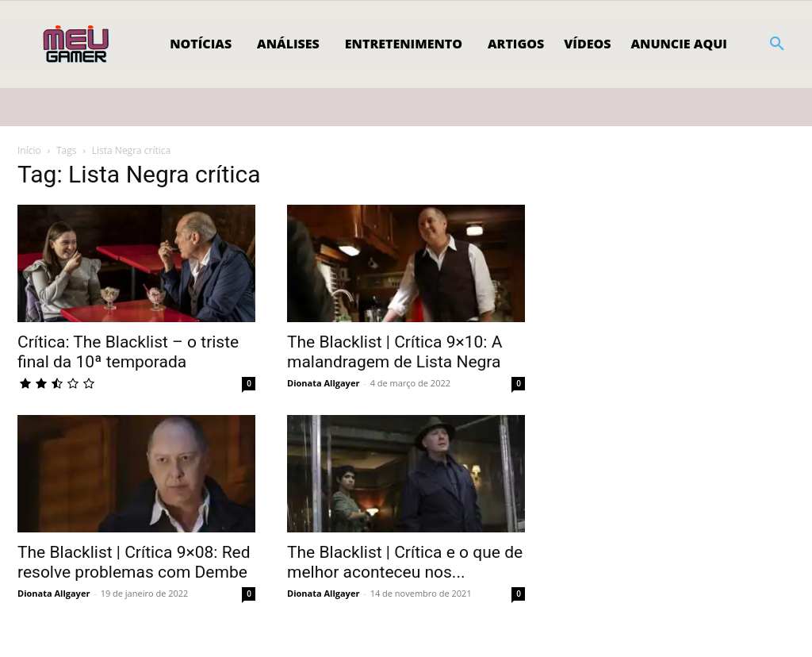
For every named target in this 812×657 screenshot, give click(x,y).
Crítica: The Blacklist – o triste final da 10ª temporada (128, 352)
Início (29, 150)
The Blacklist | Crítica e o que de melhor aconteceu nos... (405, 562)
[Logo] (77, 44)
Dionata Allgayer (323, 383)
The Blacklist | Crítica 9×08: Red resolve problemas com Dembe (134, 562)
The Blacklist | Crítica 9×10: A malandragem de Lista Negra (395, 352)
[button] (777, 44)
